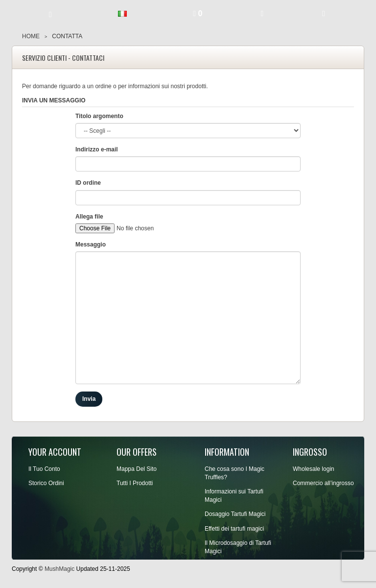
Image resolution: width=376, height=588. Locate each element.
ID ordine (88, 183)
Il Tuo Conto (44, 469)
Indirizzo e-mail (97, 149)
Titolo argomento (99, 116)
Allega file (89, 217)
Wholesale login (314, 469)
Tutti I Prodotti (135, 483)
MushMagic (59, 569)
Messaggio (91, 245)
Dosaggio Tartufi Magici (235, 514)
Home (31, 36)
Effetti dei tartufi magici (234, 529)
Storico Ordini (46, 483)
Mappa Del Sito (137, 469)
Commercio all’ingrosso (323, 483)
